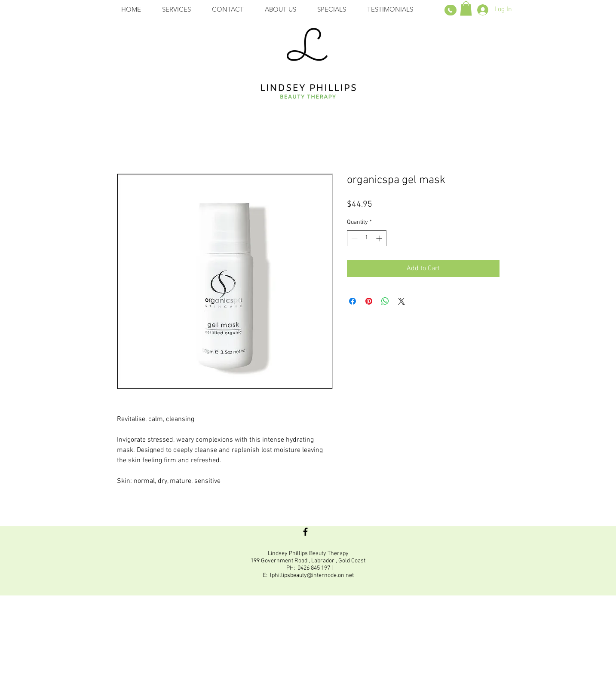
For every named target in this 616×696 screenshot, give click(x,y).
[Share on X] (401, 301)
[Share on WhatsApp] (385, 301)
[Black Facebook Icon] (305, 532)
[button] (466, 8)
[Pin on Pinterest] (369, 301)
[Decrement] (354, 238)
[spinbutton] (367, 238)
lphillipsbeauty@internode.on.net (312, 575)
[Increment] (380, 238)
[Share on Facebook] (352, 301)
